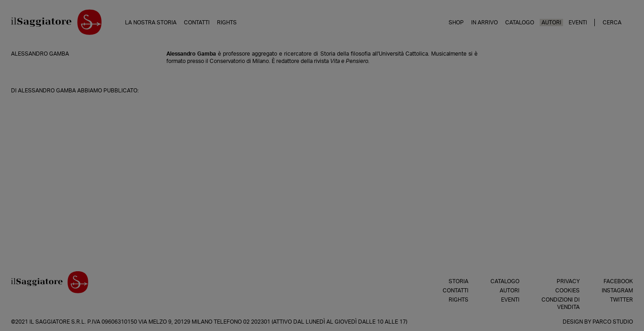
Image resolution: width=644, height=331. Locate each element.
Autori (551, 23)
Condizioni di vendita (561, 303)
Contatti (197, 23)
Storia (459, 281)
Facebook (618, 281)
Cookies (567, 291)
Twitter (621, 300)
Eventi (578, 23)
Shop (456, 23)
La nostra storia (151, 23)
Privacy (568, 281)
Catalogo (520, 23)
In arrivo (484, 23)
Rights (227, 23)
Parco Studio (613, 322)
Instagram (617, 291)
